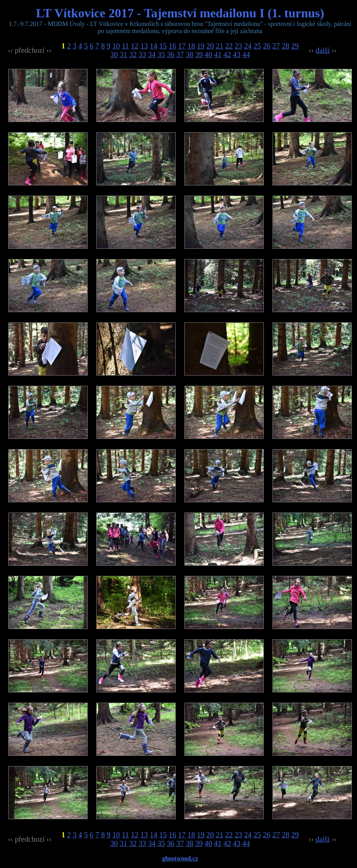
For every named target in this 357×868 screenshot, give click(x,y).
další (323, 50)
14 (154, 46)
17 (182, 46)
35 (161, 55)
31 (124, 55)
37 (180, 55)
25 (257, 46)
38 (189, 55)
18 (191, 46)
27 (276, 46)
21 (220, 46)
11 (125, 46)
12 (135, 46)
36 (170, 55)
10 (116, 46)
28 (286, 46)
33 (142, 55)
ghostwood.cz (180, 858)
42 (227, 55)
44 (246, 55)
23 (238, 46)
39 (199, 55)
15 (163, 46)
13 (144, 46)
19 (201, 46)
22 (229, 46)
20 (210, 46)
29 (295, 46)
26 (267, 46)
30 (114, 55)
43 (236, 55)
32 (133, 55)
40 (208, 55)
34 (152, 55)
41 (218, 55)
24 (248, 46)
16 (172, 46)
